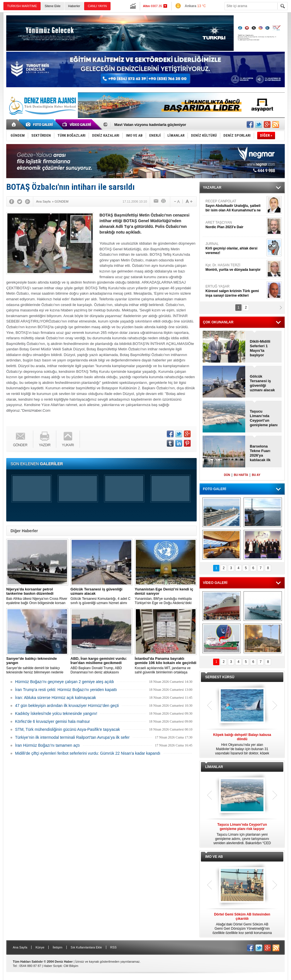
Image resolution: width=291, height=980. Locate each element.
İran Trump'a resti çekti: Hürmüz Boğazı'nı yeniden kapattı (66, 690)
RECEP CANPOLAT (235, 206)
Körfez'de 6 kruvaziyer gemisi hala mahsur (52, 721)
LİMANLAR (214, 767)
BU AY (256, 475)
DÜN (227, 475)
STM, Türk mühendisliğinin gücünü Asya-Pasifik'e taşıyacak (67, 729)
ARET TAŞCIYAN (235, 225)
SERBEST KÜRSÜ (220, 677)
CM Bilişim (71, 966)
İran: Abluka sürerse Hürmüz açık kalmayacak (56, 698)
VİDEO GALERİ (215, 583)
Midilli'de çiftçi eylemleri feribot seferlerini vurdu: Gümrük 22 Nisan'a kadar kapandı (88, 753)
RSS (114, 947)
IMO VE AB (214, 857)
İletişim (57, 947)
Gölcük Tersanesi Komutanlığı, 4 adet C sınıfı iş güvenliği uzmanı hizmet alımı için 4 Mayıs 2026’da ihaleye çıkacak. (101, 596)
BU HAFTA (241, 475)
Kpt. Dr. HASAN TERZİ (235, 268)
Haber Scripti (53, 966)
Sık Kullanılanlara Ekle (86, 947)
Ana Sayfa (20, 947)
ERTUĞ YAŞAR (235, 291)
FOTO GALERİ (215, 489)
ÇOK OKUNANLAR (218, 322)
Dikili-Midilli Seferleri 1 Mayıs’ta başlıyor (260, 348)
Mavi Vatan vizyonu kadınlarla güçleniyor (150, 125)
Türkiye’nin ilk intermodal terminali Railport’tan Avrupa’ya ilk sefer (72, 737)
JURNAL (235, 248)
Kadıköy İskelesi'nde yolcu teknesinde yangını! (56, 713)
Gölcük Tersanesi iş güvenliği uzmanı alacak (262, 383)
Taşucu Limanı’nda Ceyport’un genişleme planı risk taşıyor (264, 418)
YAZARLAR (212, 188)
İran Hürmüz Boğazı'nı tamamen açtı (47, 745)
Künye (40, 947)
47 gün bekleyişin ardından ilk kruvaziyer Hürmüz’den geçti (67, 706)
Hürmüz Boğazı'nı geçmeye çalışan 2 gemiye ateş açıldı (65, 682)
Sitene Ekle (53, 6)
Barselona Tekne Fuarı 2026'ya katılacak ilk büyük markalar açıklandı (263, 453)
